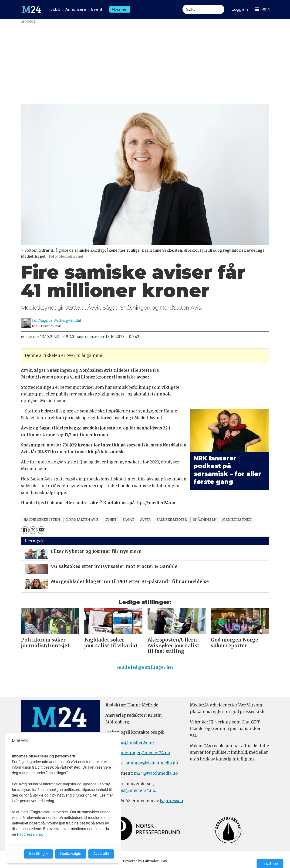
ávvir (145, 520)
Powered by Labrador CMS (145, 861)
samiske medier (172, 520)
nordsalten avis (82, 520)
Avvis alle (101, 854)
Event (97, 9)
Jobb (55, 9)
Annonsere (76, 9)
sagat (128, 520)
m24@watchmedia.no (155, 773)
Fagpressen (172, 801)
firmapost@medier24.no (130, 790)
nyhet (111, 520)
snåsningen (205, 520)
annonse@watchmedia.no (152, 763)
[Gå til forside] (31, 10)
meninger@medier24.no (145, 753)
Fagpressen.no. (30, 834)
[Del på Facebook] (25, 530)
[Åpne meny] (263, 9)
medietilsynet (237, 520)
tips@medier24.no (135, 743)
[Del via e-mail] (41, 530)
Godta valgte (71, 854)
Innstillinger (270, 864)
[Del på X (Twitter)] (33, 530)
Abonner (120, 9)
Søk (182, 5)
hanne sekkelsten (42, 520)
